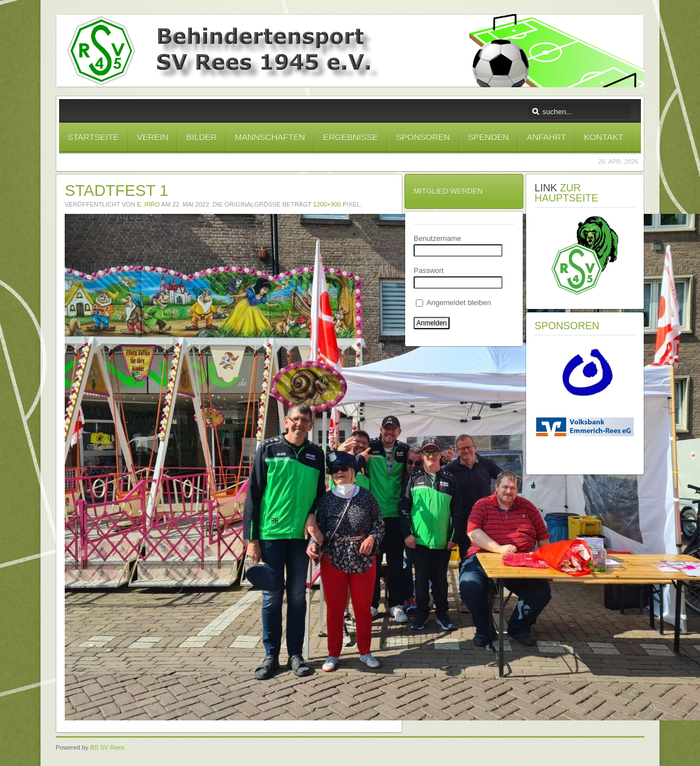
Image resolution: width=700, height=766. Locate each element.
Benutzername (438, 238)
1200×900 (327, 204)
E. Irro (148, 204)
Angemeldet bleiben (454, 303)
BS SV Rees (107, 747)
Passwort (428, 270)
